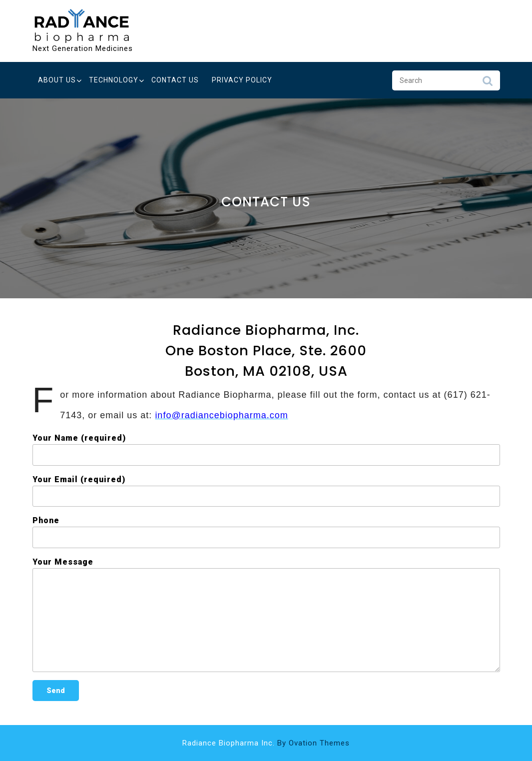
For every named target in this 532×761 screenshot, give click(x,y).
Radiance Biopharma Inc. (266, 743)
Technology (114, 80)
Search (488, 83)
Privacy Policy (242, 80)
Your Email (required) (266, 491)
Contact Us (175, 80)
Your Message (266, 615)
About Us (57, 80)
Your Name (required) (266, 449)
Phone (266, 532)
